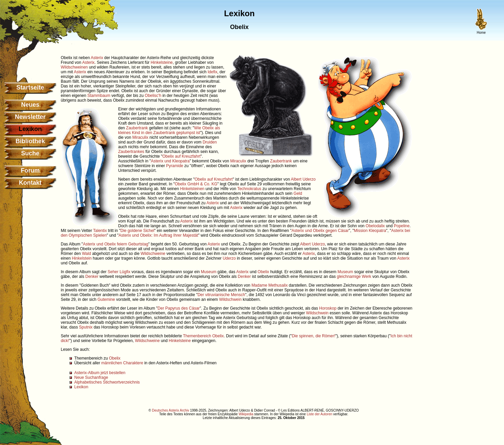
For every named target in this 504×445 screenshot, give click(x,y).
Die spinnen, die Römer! (313, 336)
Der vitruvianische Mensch (221, 295)
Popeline (402, 226)
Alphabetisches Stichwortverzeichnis (107, 382)
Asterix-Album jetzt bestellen (100, 373)
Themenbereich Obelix (203, 336)
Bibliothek (30, 141)
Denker (92, 277)
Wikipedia (246, 414)
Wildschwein (230, 299)
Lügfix (125, 272)
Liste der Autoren (320, 414)
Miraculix (140, 137)
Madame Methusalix (270, 285)
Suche (30, 153)
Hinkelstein (82, 258)
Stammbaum (99, 96)
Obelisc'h (153, 96)
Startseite (30, 87)
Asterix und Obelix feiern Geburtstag (116, 244)
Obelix (263, 272)
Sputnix (86, 327)
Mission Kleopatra (370, 231)
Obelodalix (375, 226)
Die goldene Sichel (137, 231)
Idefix (213, 72)
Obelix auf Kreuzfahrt (181, 156)
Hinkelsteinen (192, 189)
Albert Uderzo (303, 179)
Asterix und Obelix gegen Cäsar (320, 231)
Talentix (100, 231)
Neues (30, 105)
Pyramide (175, 166)
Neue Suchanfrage (91, 377)
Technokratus (249, 189)
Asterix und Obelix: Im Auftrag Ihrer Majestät (158, 235)
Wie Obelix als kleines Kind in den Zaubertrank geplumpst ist (169, 130)
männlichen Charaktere (122, 363)
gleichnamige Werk (354, 277)
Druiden (210, 142)
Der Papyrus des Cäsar (179, 308)
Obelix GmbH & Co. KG (196, 184)
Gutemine (106, 299)
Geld (298, 193)
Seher (113, 272)
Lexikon (81, 387)
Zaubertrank (137, 128)
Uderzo (229, 258)
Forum (30, 171)
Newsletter (30, 117)
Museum (209, 272)
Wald (87, 254)
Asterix (97, 58)
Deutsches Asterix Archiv (170, 410)
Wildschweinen (74, 67)
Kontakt (30, 183)
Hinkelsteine (162, 62)
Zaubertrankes (131, 152)
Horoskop (328, 308)
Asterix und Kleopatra (170, 161)
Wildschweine (153, 254)
